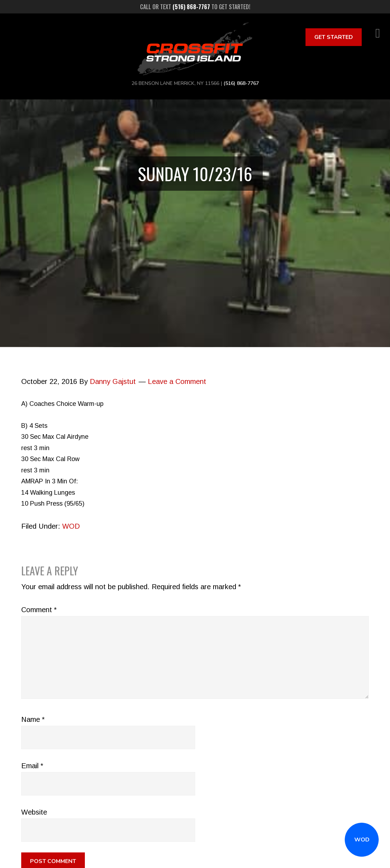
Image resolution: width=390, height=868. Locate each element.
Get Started (334, 37)
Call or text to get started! (195, 7)
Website (34, 812)
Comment (39, 610)
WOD (362, 840)
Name (33, 719)
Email (32, 766)
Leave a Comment (177, 381)
